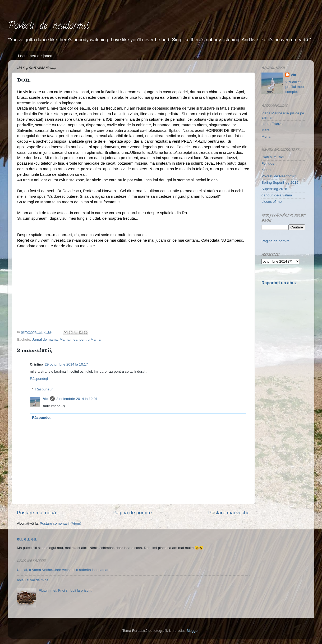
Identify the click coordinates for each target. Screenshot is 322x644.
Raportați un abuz (279, 283)
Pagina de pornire (132, 513)
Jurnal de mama (45, 339)
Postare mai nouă (36, 513)
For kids (268, 163)
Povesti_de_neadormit (48, 26)
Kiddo (266, 170)
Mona (266, 136)
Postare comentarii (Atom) (60, 523)
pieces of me (272, 202)
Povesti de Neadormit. (279, 176)
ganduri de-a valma (277, 195)
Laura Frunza (272, 124)
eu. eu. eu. (27, 539)
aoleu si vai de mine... (34, 580)
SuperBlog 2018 (274, 189)
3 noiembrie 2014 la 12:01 (77, 399)
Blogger (192, 631)
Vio (46, 399)
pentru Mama (90, 339)
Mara (266, 130)
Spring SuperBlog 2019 (280, 183)
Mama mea (69, 339)
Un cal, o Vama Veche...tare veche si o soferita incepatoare (64, 570)
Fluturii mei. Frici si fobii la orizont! (65, 590)
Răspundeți (39, 379)
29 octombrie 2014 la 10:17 (66, 364)
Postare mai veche (229, 513)
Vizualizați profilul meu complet (295, 87)
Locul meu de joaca (35, 56)
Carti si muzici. (273, 157)
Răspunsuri (44, 389)
